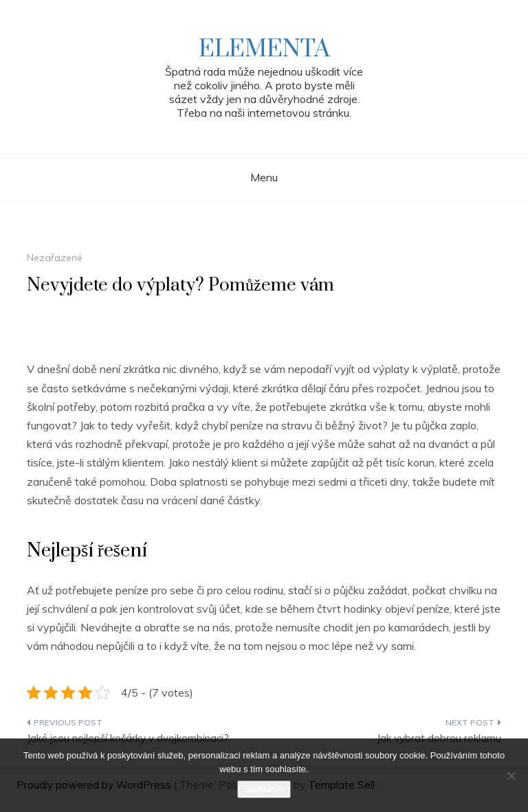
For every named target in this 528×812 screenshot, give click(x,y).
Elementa (264, 49)
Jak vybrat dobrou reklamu (439, 738)
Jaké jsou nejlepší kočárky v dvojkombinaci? (128, 738)
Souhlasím (264, 789)
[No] (511, 776)
